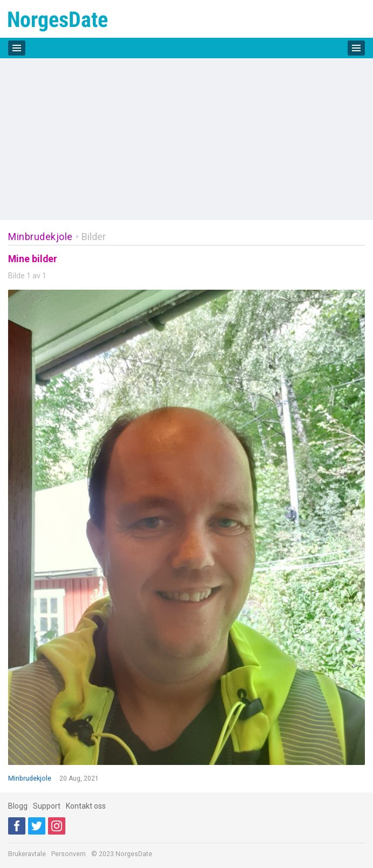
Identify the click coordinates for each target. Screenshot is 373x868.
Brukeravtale (27, 854)
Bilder (94, 237)
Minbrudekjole (40, 237)
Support (47, 806)
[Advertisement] (186, 139)
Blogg (18, 806)
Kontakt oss (86, 806)
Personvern (69, 854)
